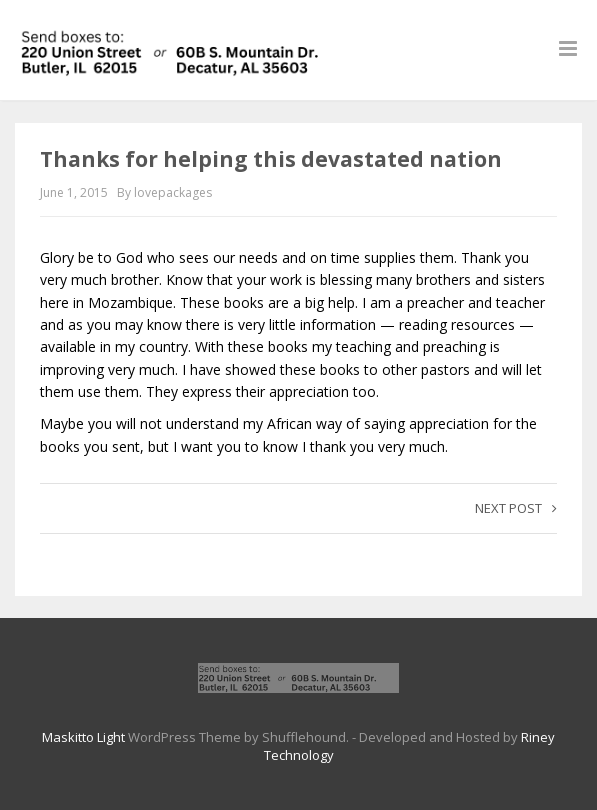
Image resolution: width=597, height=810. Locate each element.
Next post (516, 508)
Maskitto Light (83, 737)
